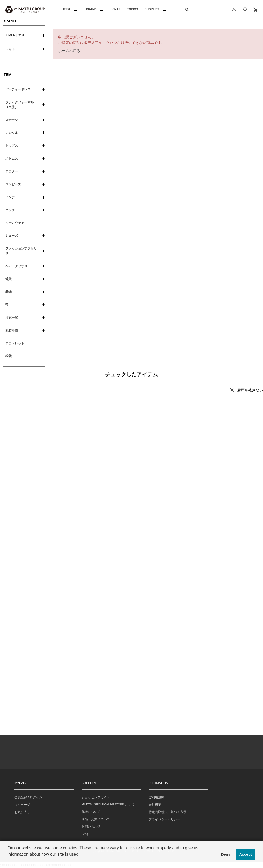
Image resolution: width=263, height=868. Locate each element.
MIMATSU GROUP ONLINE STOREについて (108, 804)
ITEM (70, 9)
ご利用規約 (156, 797)
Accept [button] (246, 854)
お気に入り (22, 812)
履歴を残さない (250, 390)
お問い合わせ (91, 826)
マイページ (22, 805)
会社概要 (155, 805)
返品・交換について (96, 819)
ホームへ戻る (69, 51)
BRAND (95, 9)
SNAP (116, 9)
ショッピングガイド (96, 797)
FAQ (85, 834)
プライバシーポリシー (164, 819)
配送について (91, 812)
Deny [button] (226, 854)
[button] (8, 861)
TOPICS (133, 9)
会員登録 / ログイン (28, 797)
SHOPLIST (155, 9)
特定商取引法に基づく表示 (168, 812)
